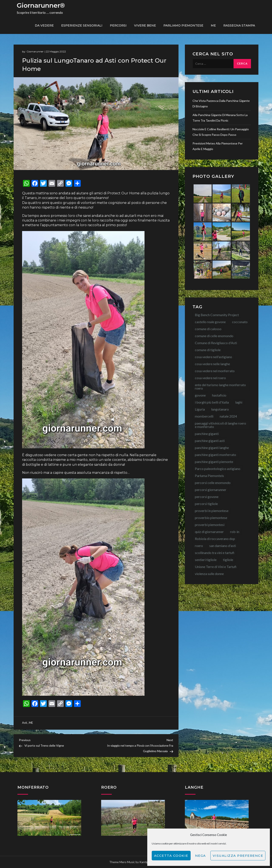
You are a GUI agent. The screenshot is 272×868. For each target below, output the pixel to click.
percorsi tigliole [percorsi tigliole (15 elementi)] (206, 504)
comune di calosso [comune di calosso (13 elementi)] (208, 329)
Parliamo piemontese (183, 25)
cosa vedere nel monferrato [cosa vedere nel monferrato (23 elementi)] (215, 371)
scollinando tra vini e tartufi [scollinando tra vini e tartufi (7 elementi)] (215, 553)
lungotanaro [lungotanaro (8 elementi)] (220, 409)
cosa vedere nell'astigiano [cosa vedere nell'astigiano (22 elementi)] (213, 357)
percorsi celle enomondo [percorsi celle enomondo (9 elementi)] (213, 483)
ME (213, 25)
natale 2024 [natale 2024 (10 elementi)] (228, 416)
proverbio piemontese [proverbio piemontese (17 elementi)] (211, 518)
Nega (200, 856)
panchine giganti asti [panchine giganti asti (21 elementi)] (210, 441)
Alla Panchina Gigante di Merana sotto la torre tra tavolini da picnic (220, 118)
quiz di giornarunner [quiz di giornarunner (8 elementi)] (209, 532)
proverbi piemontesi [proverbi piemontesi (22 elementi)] (210, 525)
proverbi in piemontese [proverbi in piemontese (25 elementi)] (212, 511)
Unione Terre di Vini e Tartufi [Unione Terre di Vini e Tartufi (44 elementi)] (216, 567)
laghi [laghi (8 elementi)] (239, 402)
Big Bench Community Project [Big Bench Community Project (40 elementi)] (217, 315)
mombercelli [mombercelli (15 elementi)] (204, 416)
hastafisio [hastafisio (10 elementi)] (219, 395)
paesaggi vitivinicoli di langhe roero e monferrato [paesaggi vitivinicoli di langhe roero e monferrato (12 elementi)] (220, 425)
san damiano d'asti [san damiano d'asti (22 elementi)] (223, 546)
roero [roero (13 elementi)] (199, 546)
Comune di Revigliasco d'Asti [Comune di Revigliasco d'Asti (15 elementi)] (216, 343)
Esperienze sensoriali (82, 25)
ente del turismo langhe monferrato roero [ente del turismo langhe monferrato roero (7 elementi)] (220, 386)
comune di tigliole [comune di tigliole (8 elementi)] (208, 350)
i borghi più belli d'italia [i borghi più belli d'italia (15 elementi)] (212, 402)
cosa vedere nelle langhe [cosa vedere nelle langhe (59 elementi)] (212, 364)
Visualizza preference (238, 856)
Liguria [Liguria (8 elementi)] (200, 409)
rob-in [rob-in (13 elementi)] (235, 532)
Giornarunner (35, 51)
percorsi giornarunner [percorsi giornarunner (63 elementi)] (211, 490)
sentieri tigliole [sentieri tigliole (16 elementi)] (206, 560)
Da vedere (44, 25)
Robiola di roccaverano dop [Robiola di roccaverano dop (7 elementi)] (215, 539)
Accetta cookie (171, 856)
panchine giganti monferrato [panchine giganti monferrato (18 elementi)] (215, 455)
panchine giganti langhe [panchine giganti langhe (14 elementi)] (212, 448)
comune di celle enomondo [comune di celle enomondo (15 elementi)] (214, 336)
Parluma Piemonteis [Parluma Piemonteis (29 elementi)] (209, 476)
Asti (25, 723)
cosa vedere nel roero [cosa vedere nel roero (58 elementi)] (210, 378)
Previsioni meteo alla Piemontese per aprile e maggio (218, 146)
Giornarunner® (41, 5)
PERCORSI (118, 25)
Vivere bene (145, 25)
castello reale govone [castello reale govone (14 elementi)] (210, 322)
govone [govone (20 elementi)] (200, 395)
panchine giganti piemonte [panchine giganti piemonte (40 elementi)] (214, 462)
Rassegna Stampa (239, 25)
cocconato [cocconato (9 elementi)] (240, 322)
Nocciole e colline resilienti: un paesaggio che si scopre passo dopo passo (221, 132)
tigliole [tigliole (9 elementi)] (228, 560)
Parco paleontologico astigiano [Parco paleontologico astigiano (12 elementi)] (218, 469)
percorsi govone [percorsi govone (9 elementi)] (207, 497)
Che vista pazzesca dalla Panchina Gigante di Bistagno (221, 103)
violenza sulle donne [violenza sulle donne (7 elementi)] (209, 574)
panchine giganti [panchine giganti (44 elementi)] (207, 434)
